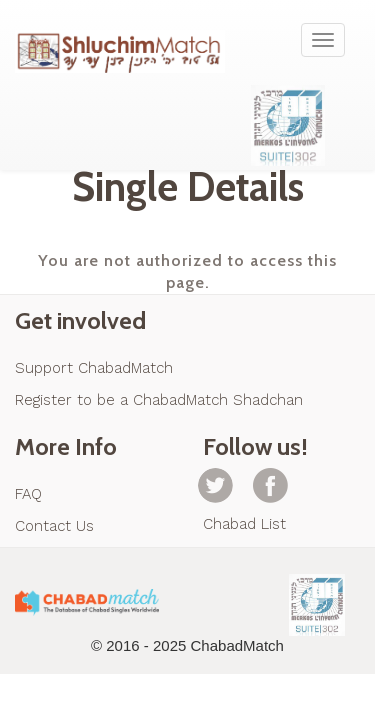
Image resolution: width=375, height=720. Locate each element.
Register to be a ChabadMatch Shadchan (159, 400)
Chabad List (244, 524)
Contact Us (54, 526)
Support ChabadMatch (94, 368)
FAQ (28, 494)
